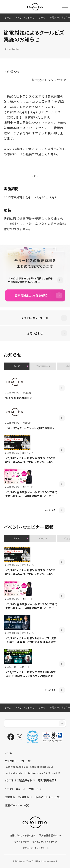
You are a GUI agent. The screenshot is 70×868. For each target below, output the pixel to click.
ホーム (8, 18)
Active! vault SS (40, 767)
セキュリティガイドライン (45, 841)
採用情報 (24, 797)
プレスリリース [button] (43, 366)
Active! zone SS (37, 773)
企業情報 (10, 797)
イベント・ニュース (25, 18)
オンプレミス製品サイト (18, 780)
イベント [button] (43, 538)
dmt (55, 773)
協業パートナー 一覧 (17, 805)
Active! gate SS (16, 767)
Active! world (14, 773)
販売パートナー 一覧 (48, 797)
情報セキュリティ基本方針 (23, 835)
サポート (34, 789)
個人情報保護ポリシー (50, 835)
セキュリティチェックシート (36, 848)
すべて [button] (17, 366)
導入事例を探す (47, 780)
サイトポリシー (22, 841)
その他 (42, 18)
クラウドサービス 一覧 (18, 761)
